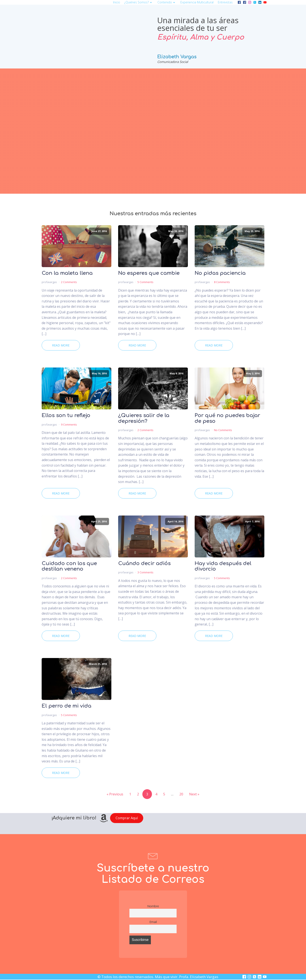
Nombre (153, 906)
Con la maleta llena (67, 273)
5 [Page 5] (164, 794)
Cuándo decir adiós (144, 564)
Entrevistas (225, 2)
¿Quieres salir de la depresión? (144, 418)
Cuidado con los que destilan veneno (69, 566)
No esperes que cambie (149, 273)
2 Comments (69, 282)
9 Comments (69, 424)
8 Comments (222, 282)
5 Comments (145, 282)
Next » (194, 794)
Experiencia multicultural (197, 2)
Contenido (167, 2)
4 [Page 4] (156, 794)
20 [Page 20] (181, 794)
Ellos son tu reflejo (66, 416)
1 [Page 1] (130, 794)
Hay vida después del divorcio (223, 566)
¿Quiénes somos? (139, 2)
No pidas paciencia (220, 273)
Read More (61, 345)
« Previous (115, 794)
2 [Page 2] (138, 794)
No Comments (223, 430)
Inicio (117, 2)
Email (153, 922)
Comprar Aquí (127, 818)
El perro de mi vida (67, 706)
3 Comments (145, 572)
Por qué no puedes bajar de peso (227, 418)
